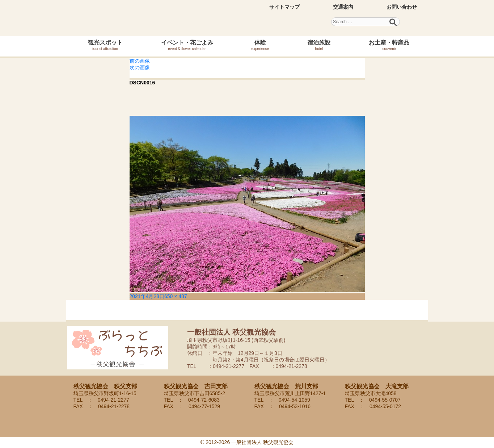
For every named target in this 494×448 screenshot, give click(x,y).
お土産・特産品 (389, 45)
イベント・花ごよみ (187, 45)
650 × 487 (176, 296)
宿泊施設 (319, 45)
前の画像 (140, 61)
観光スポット (105, 45)
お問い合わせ (402, 7)
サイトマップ (284, 7)
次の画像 (140, 67)
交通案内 (343, 7)
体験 (260, 45)
